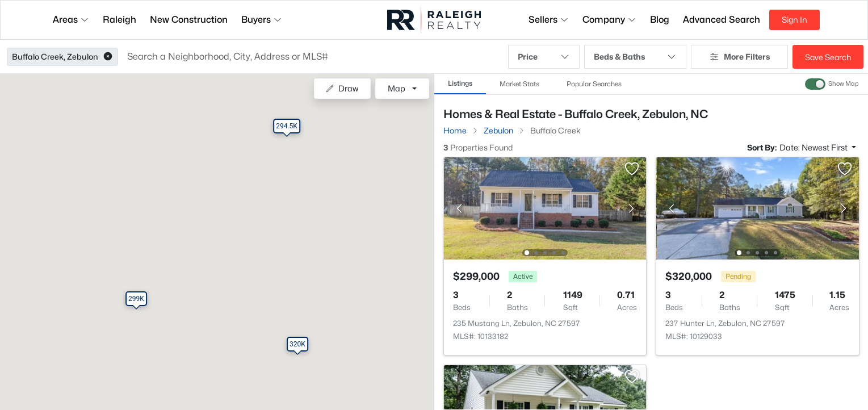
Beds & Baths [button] (635, 57)
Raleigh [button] (119, 20)
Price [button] (544, 57)
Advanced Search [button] (722, 20)
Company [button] (609, 20)
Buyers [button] (262, 20)
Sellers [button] (549, 20)
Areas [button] (71, 20)
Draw (342, 88)
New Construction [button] (189, 20)
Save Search (828, 57)
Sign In (794, 20)
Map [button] (397, 88)
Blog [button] (660, 20)
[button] (108, 57)
